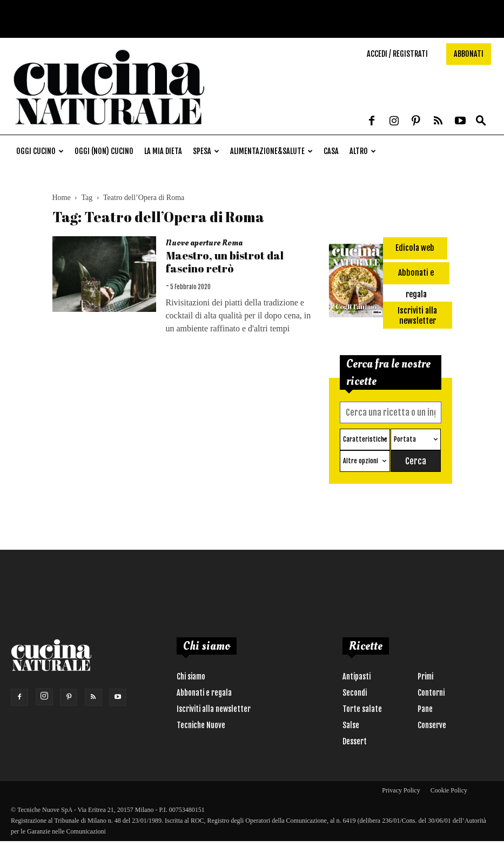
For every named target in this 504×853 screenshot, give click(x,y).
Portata (405, 439)
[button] (481, 121)
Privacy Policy (401, 790)
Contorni (431, 693)
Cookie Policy (449, 790)
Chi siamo (191, 677)
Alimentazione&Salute (271, 151)
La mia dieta (163, 151)
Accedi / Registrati (397, 54)
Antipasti (357, 677)
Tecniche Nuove (201, 725)
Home (62, 198)
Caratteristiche (365, 439)
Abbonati (469, 54)
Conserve (432, 725)
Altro (363, 151)
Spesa (206, 151)
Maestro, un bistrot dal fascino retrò (225, 262)
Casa (331, 151)
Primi (425, 677)
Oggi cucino (40, 151)
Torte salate (362, 709)
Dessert (355, 741)
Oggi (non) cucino (104, 151)
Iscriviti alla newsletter (214, 709)
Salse (351, 725)
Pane (425, 709)
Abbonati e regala (204, 693)
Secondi (355, 693)
